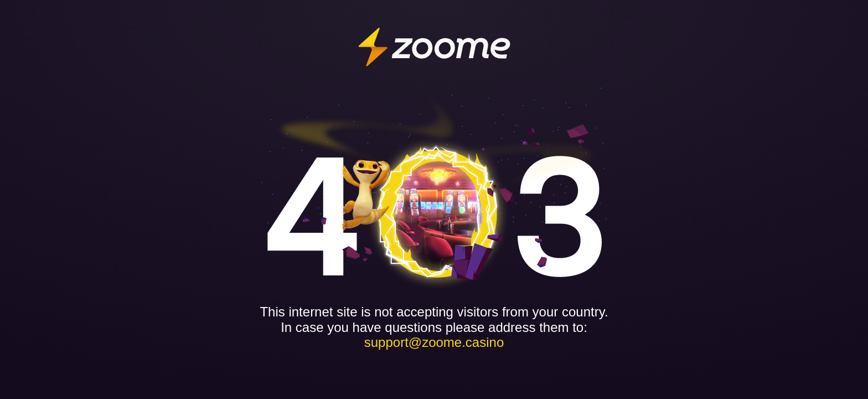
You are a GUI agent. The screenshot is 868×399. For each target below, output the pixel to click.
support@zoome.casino (434, 342)
